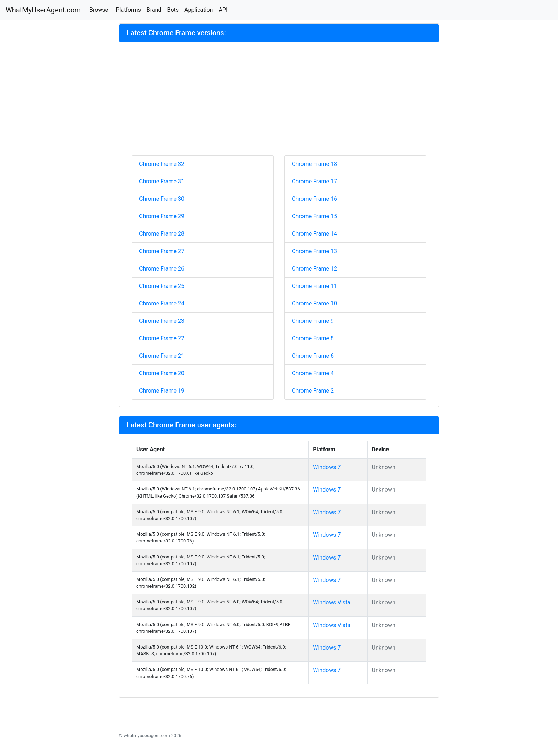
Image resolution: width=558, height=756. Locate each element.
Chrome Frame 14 (314, 234)
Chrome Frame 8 (313, 338)
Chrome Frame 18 (314, 164)
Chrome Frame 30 (162, 199)
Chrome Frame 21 (162, 356)
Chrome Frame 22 (162, 338)
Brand (154, 10)
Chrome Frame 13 (314, 251)
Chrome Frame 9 (313, 321)
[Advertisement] (279, 102)
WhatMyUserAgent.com (43, 10)
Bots (173, 10)
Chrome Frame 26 (162, 269)
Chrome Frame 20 (162, 373)
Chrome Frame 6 (313, 356)
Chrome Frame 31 (162, 181)
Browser (100, 10)
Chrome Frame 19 (162, 391)
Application (199, 10)
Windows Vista (332, 602)
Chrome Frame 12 (314, 269)
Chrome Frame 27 (162, 251)
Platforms (128, 10)
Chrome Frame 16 (314, 199)
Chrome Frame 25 (162, 286)
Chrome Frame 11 (314, 286)
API (223, 10)
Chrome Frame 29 (162, 216)
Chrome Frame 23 (162, 321)
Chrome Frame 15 (314, 216)
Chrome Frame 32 (162, 164)
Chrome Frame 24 (162, 303)
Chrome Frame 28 (162, 234)
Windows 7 (327, 467)
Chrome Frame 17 (314, 181)
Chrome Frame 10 (314, 303)
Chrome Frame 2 (313, 391)
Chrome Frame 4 (313, 373)
